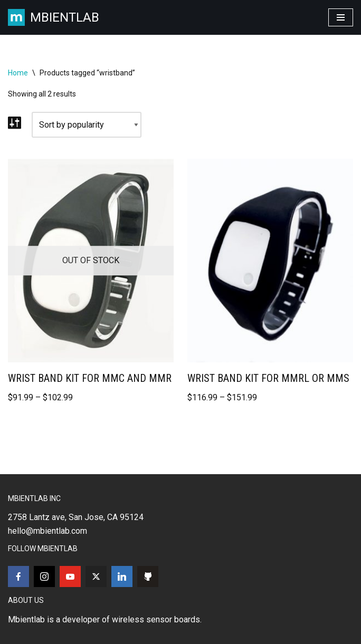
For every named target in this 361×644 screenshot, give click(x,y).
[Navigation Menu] (341, 17)
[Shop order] (87, 125)
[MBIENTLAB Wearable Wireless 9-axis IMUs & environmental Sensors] (54, 17)
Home (18, 73)
